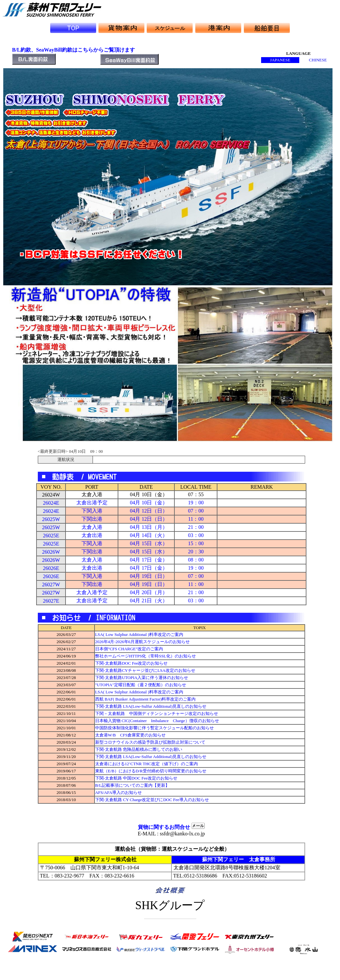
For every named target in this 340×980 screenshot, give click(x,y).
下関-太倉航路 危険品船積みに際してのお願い (139, 749)
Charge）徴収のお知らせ (194, 721)
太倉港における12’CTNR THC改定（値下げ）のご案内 (147, 764)
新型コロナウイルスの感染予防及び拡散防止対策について (150, 742)
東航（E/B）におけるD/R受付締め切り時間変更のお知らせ (151, 771)
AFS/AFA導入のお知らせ (121, 792)
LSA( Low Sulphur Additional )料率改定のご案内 (139, 634)
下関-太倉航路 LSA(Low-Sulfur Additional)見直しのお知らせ (151, 706)
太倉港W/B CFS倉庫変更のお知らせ (131, 735)
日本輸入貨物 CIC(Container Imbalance (132, 721)
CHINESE (318, 60)
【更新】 (161, 785)
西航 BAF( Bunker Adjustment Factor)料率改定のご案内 (145, 699)
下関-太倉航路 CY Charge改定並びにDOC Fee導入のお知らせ (152, 800)
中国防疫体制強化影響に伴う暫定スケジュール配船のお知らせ (155, 728)
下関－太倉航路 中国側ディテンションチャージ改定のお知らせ (157, 713)
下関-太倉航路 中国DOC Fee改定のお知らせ (136, 778)
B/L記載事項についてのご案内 (124, 785)
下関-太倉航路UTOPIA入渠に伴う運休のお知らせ (142, 678)
